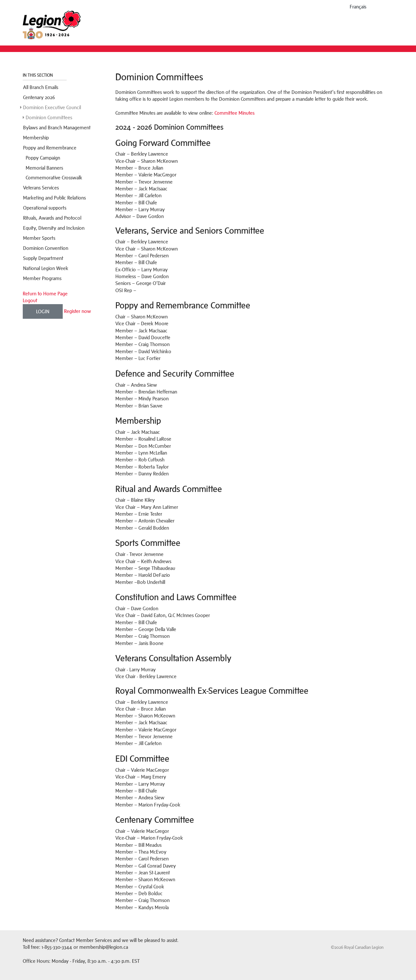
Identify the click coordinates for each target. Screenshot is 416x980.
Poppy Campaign (43, 158)
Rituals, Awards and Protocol (52, 218)
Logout (30, 300)
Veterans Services (41, 188)
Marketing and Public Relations (54, 198)
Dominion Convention (46, 248)
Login (43, 311)
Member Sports (39, 238)
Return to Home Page (45, 294)
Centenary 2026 (39, 97)
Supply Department (43, 258)
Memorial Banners (44, 168)
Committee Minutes (234, 113)
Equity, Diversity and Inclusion (54, 228)
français (358, 7)
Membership (36, 138)
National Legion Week (46, 268)
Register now (78, 311)
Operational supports (45, 208)
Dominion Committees (49, 117)
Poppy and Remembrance (50, 148)
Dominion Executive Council (52, 107)
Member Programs (42, 278)
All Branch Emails (41, 87)
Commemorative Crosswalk (54, 178)
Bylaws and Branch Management (57, 128)
